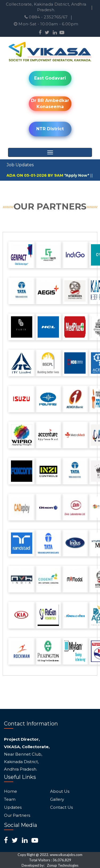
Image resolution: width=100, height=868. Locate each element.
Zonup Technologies (63, 865)
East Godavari (50, 78)
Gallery (57, 799)
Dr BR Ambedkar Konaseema (50, 104)
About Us (60, 791)
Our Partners (17, 815)
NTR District (50, 129)
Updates (13, 807)
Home (11, 791)
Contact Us (61, 807)
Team (10, 799)
